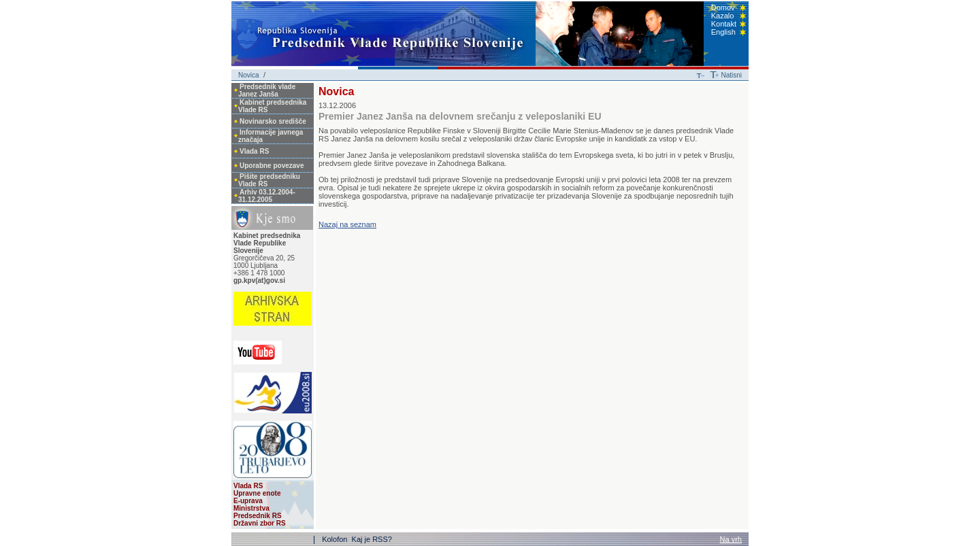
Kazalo (723, 16)
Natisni (731, 75)
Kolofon (336, 539)
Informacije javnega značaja (271, 136)
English (723, 32)
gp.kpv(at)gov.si (259, 280)
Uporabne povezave (272, 166)
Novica (249, 75)
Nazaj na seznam (347, 224)
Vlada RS (254, 151)
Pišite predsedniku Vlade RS (269, 180)
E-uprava (248, 501)
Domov (723, 7)
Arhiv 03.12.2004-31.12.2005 (267, 196)
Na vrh (731, 539)
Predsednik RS (258, 516)
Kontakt (724, 24)
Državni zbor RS (260, 523)
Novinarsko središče (273, 121)
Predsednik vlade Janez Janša (267, 90)
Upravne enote (257, 493)
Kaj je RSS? (372, 539)
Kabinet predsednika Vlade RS (272, 106)
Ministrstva (251, 508)
